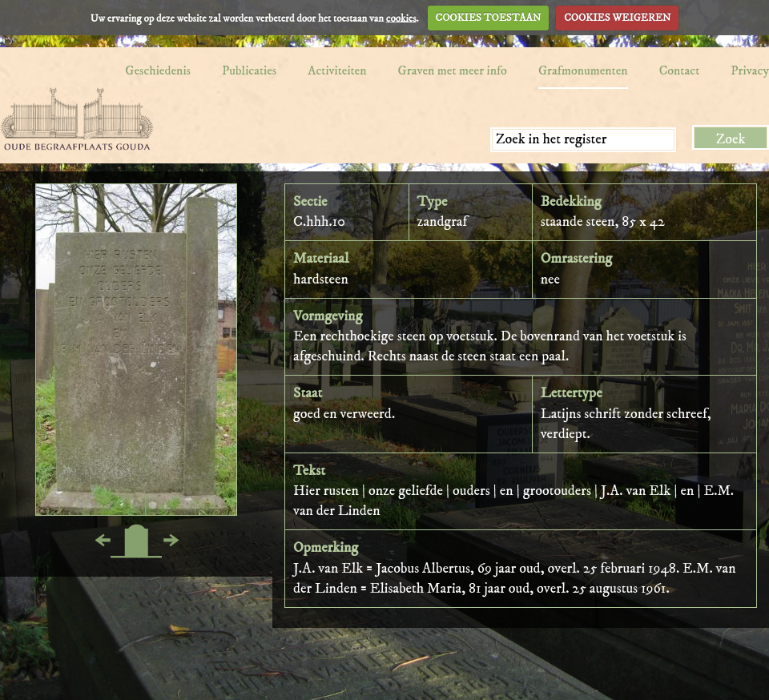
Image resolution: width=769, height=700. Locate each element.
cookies (401, 18)
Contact (680, 70)
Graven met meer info (453, 70)
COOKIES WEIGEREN (617, 18)
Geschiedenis (158, 70)
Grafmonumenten (583, 70)
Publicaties (249, 70)
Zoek (731, 139)
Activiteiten (337, 70)
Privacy (750, 70)
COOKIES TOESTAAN (489, 18)
